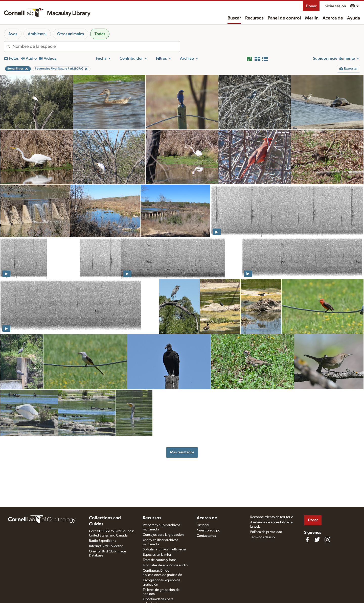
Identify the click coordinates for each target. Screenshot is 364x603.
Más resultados (182, 452)
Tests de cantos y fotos (160, 560)
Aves (13, 34)
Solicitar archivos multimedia (164, 549)
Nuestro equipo (208, 530)
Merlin (312, 18)
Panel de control (284, 18)
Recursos (254, 18)
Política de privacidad (266, 532)
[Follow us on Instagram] (327, 540)
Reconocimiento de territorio (272, 517)
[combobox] (96, 47)
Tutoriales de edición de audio (165, 565)
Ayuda (354, 18)
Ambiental (37, 34)
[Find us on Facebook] (307, 540)
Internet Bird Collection (106, 546)
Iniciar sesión (335, 6)
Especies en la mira (157, 555)
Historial (203, 525)
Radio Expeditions (103, 541)
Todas (100, 34)
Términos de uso (263, 537)
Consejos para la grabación (163, 535)
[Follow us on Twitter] (317, 540)
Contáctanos (206, 536)
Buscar (234, 18)
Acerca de (333, 18)
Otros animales (71, 34)
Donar (311, 6)
